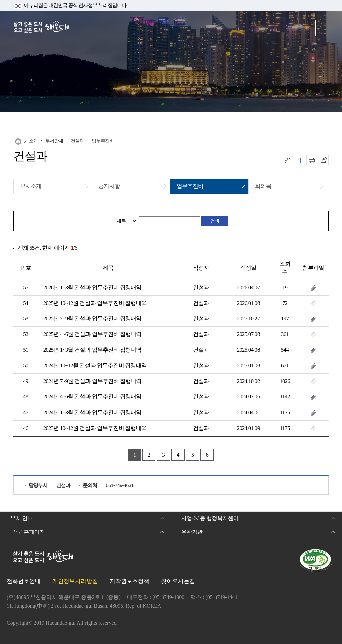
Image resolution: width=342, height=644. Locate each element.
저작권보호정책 (129, 581)
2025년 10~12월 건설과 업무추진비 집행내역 (95, 303)
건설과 (77, 141)
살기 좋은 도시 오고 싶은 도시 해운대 (42, 28)
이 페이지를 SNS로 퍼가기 (323, 160)
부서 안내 (22, 518)
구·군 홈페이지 (28, 532)
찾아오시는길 (178, 581)
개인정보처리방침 (75, 581)
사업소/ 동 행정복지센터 (210, 518)
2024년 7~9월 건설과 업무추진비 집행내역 (93, 381)
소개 (33, 141)
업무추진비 (103, 141)
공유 (287, 160)
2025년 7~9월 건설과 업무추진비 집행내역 (93, 318)
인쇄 (312, 160)
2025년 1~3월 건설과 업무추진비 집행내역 (93, 350)
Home (18, 141)
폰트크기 (299, 160)
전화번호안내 (24, 581)
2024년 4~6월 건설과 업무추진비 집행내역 (93, 397)
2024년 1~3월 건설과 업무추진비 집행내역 (93, 412)
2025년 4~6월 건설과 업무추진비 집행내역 (93, 334)
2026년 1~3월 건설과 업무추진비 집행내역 (93, 287)
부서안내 (54, 141)
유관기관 (192, 532)
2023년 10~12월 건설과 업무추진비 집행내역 (95, 428)
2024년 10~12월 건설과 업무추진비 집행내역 (95, 366)
